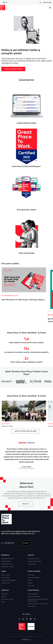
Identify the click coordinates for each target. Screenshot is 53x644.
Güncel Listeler (5, 578)
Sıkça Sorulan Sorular (7, 599)
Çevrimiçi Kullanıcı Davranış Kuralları (38, 604)
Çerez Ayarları (32, 606)
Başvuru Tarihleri (6, 575)
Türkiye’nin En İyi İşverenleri (9, 580)
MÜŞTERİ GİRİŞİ (47, 3)
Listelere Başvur (6, 583)
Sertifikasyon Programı (7, 559)
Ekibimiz (4, 596)
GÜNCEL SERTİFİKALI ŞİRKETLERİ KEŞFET (26, 431)
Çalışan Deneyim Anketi (34, 561)
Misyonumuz (5, 594)
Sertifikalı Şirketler (6, 561)
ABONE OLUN (26, 504)
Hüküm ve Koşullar (33, 594)
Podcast (30, 580)
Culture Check (32, 564)
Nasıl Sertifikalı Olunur (7, 564)
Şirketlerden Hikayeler (34, 578)
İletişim (3, 602)
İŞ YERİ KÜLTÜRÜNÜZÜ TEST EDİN (13, 69)
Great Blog (31, 575)
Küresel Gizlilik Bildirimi (34, 596)
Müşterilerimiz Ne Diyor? (8, 567)
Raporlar (30, 583)
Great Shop (31, 586)
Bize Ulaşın (26, 543)
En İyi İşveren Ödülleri (34, 559)
